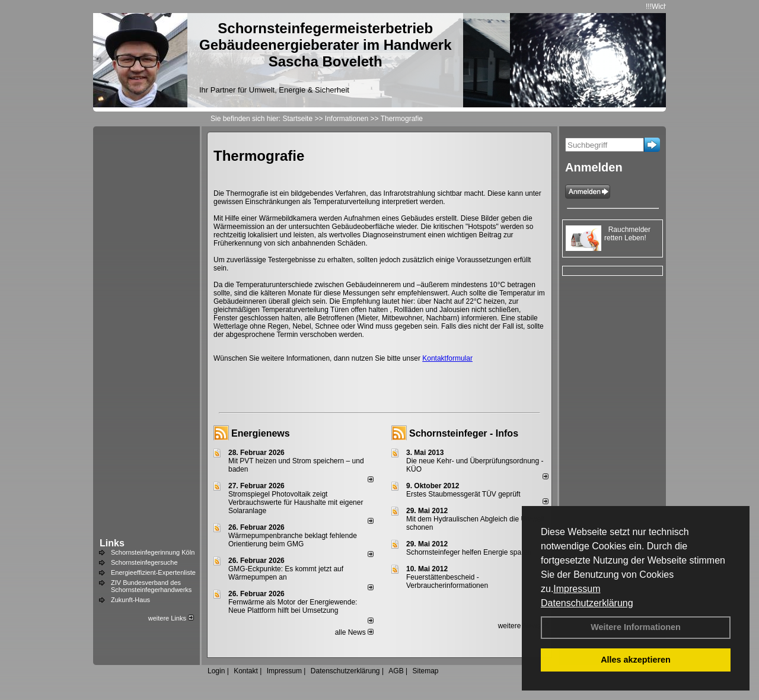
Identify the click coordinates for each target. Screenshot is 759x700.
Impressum (577, 589)
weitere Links (171, 618)
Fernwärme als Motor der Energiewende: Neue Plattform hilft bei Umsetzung (293, 606)
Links (112, 543)
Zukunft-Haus (130, 600)
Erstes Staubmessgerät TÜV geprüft (463, 494)
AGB (396, 671)
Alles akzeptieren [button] (636, 660)
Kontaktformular (447, 358)
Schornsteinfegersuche (144, 562)
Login (216, 671)
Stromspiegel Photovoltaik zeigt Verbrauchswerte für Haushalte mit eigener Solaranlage (296, 502)
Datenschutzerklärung (587, 603)
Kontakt (246, 671)
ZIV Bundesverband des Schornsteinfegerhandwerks (151, 586)
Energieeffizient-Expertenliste (153, 572)
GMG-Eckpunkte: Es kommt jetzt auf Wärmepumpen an (286, 573)
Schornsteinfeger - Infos (464, 433)
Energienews (261, 433)
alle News (354, 632)
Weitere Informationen (636, 627)
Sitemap (425, 671)
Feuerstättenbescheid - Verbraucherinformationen (447, 581)
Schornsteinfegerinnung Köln (153, 552)
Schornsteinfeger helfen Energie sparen (469, 552)
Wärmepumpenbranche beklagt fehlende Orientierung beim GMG (293, 540)
